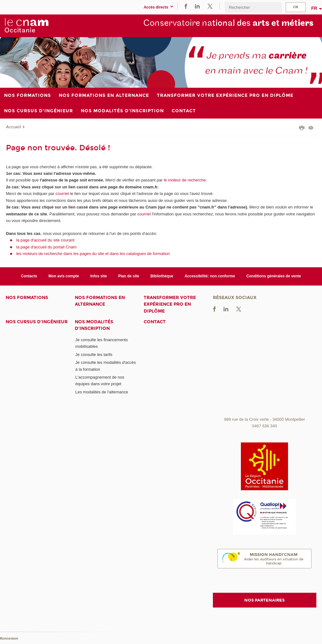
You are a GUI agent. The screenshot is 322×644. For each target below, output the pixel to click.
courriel (62, 194)
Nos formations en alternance (100, 301)
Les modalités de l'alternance (102, 392)
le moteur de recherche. (185, 180)
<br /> (265, 367)
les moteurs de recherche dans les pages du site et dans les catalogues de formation (93, 254)
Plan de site (129, 276)
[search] (253, 7)
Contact (155, 322)
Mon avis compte (64, 276)
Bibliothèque (162, 276)
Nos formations (27, 298)
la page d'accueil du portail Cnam (47, 247)
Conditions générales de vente (274, 276)
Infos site (99, 276)
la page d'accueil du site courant (45, 240)
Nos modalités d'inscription (94, 325)
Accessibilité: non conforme (210, 276)
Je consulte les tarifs (94, 355)
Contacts (29, 276)
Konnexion (9, 638)
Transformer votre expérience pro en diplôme (170, 304)
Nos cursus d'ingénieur (37, 322)
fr (314, 8)
